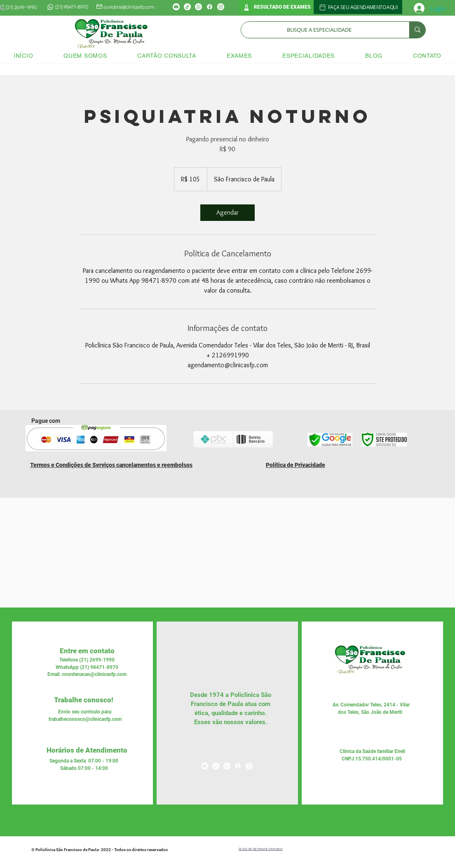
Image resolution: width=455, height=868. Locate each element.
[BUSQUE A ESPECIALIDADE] (319, 30)
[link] (227, 213)
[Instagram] (221, 7)
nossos (233, 722)
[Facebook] (210, 7)
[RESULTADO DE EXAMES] (276, 7)
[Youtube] (176, 7)
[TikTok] (187, 7)
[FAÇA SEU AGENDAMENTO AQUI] (358, 7)
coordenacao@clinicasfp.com (94, 674)
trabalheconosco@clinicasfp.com (85, 719)
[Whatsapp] (198, 7)
